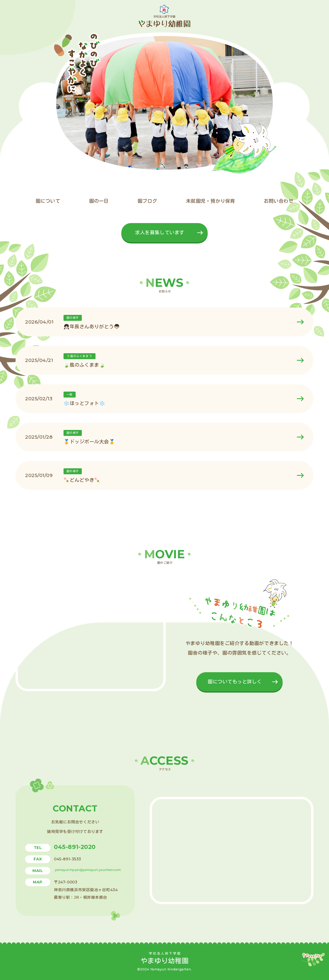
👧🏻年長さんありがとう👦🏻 (92, 327)
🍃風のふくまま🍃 (84, 365)
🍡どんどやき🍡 (82, 480)
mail (38, 871)
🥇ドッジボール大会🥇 (89, 442)
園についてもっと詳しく (235, 682)
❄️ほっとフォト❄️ (84, 403)
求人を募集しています (160, 233)
